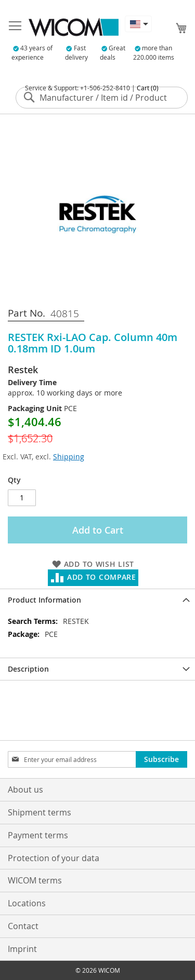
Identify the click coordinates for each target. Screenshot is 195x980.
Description (28, 669)
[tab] (97, 600)
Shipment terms (40, 812)
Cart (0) (148, 88)
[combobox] (102, 98)
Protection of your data (54, 858)
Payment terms (38, 835)
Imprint (22, 949)
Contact (23, 926)
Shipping (69, 457)
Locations (27, 903)
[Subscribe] (161, 759)
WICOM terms (35, 880)
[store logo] (74, 27)
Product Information (44, 600)
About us (25, 790)
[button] (138, 24)
